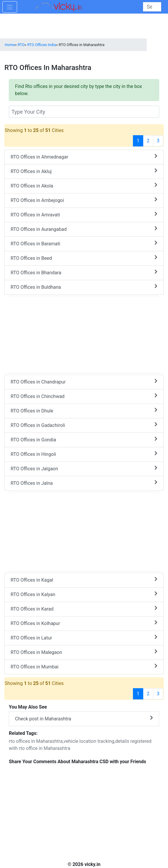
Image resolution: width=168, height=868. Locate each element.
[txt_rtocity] (84, 112)
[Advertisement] (84, 531)
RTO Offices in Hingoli (84, 454)
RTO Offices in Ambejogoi (84, 200)
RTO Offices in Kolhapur (84, 623)
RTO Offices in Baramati (84, 243)
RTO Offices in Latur (84, 638)
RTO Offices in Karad (84, 609)
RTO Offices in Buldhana (84, 287)
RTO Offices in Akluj (84, 171)
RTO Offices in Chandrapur (84, 382)
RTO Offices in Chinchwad (84, 396)
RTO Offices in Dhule (84, 411)
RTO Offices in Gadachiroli (84, 425)
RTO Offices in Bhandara (84, 272)
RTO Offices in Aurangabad (84, 229)
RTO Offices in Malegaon (84, 652)
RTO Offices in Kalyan (84, 594)
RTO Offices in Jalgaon (84, 468)
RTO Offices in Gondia (84, 439)
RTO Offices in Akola (84, 186)
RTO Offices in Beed (84, 258)
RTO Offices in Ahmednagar (84, 157)
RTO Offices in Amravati (84, 214)
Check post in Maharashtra (84, 718)
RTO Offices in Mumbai (84, 666)
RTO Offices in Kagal (84, 580)
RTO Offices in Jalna (84, 483)
